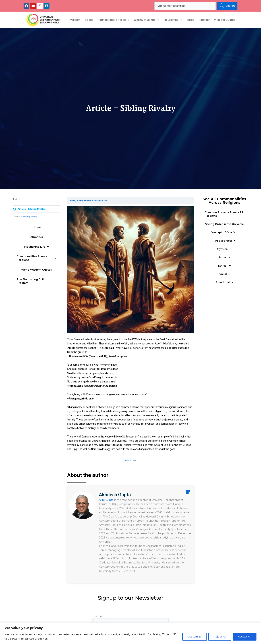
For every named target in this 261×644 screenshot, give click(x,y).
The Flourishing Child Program (31, 281)
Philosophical (224, 241)
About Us (37, 237)
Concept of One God (224, 232)
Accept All (245, 637)
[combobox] (185, 6)
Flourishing (173, 20)
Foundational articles (114, 20)
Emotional (224, 282)
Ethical (224, 266)
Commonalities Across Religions (37, 258)
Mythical (224, 249)
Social (224, 274)
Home (37, 227)
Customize (195, 637)
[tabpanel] (130, 329)
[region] (130, 633)
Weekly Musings (146, 20)
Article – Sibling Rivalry (96, 200)
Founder (204, 20)
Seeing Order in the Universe (224, 224)
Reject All (220, 637)
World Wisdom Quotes (37, 270)
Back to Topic (130, 461)
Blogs (190, 20)
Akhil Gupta (106, 500)
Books (89, 20)
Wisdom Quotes (225, 20)
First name (130, 621)
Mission (75, 20)
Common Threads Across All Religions (224, 214)
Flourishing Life (37, 247)
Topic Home (19, 199)
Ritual (224, 257)
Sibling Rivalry (30, 217)
